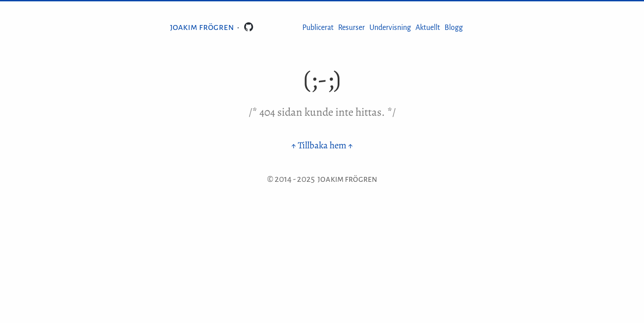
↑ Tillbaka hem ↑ (322, 145)
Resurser (352, 28)
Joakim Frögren (202, 27)
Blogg (454, 28)
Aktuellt (428, 28)
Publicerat (318, 28)
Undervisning (390, 28)
